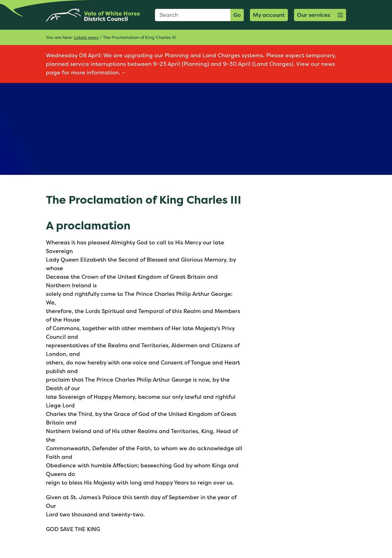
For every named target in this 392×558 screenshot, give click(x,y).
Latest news (86, 37)
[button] (320, 15)
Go (237, 15)
